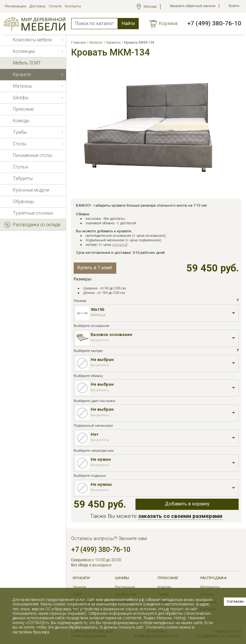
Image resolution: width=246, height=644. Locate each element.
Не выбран (102, 360)
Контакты (73, 6)
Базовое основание (111, 335)
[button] (238, 300)
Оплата (55, 6)
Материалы (210, 587)
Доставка (37, 6)
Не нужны (101, 484)
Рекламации (16, 6)
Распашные (125, 587)
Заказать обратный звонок (193, 6)
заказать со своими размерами (180, 516)
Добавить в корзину (187, 504)
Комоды (164, 587)
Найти (128, 24)
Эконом (79, 587)
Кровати (81, 578)
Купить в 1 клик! (95, 268)
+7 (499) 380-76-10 (214, 23)
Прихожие (168, 578)
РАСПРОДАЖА (213, 578)
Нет (94, 434)
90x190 (97, 309)
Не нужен (101, 459)
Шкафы (122, 578)
